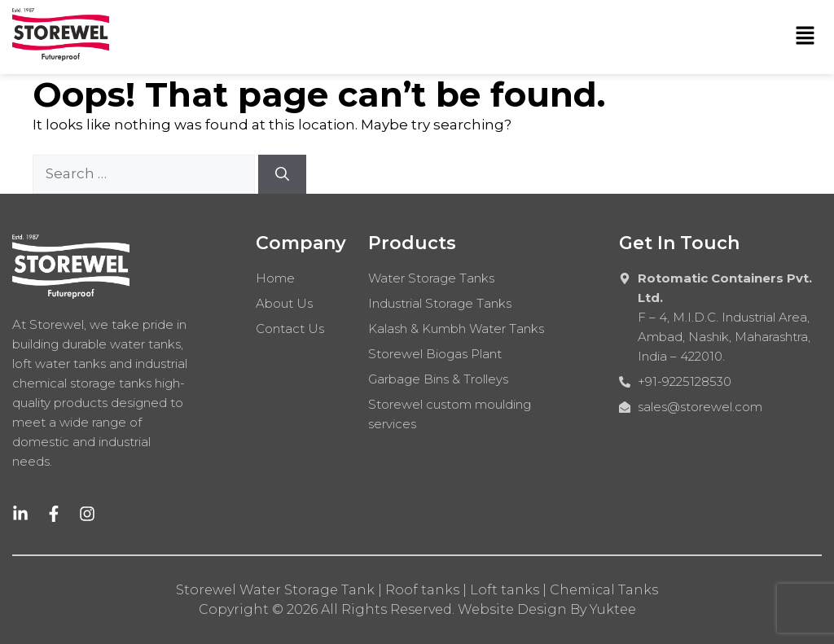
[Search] (282, 174)
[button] (805, 37)
